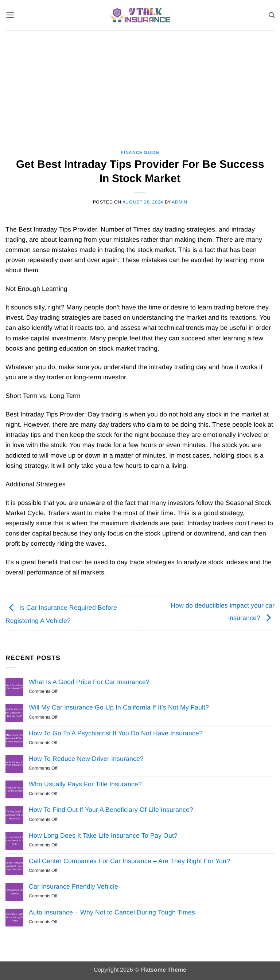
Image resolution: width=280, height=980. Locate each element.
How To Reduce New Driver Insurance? (86, 759)
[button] (10, 15)
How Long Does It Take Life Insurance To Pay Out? (103, 835)
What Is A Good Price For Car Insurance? (89, 682)
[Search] (271, 15)
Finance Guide (140, 153)
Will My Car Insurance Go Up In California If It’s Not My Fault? (119, 707)
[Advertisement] (140, 85)
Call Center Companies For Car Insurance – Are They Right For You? (129, 861)
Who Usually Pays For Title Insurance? (85, 784)
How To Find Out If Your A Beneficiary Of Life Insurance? (111, 810)
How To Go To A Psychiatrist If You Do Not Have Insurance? (116, 733)
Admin (179, 202)
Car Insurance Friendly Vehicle (73, 886)
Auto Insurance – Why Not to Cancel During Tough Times (112, 912)
